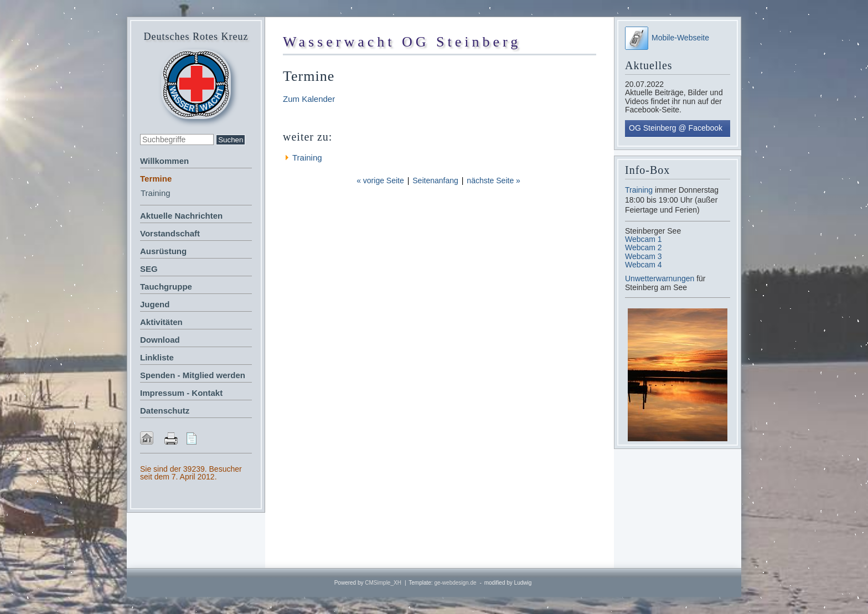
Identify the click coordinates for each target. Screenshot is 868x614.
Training (156, 193)
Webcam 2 (644, 247)
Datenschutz (165, 411)
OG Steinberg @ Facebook (676, 128)
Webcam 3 (644, 256)
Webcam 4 (644, 265)
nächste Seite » (494, 180)
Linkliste (157, 357)
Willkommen (164, 161)
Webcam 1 (644, 239)
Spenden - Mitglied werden (193, 375)
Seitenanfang (435, 180)
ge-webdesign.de (455, 583)
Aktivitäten (161, 322)
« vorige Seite (380, 180)
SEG (149, 269)
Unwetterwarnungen (661, 278)
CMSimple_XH (383, 583)
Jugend (155, 304)
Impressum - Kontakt (181, 393)
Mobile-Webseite (667, 38)
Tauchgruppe (166, 287)
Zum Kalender (309, 99)
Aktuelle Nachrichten (181, 216)
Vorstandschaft (170, 233)
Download (160, 340)
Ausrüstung (163, 251)
